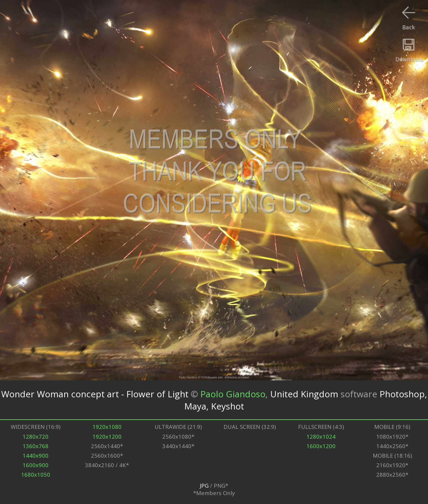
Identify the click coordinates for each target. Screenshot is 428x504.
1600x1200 (321, 446)
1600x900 (36, 465)
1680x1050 (36, 474)
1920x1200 (107, 436)
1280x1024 (321, 436)
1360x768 (36, 446)
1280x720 (36, 436)
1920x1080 (107, 427)
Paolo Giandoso (233, 394)
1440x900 (36, 455)
